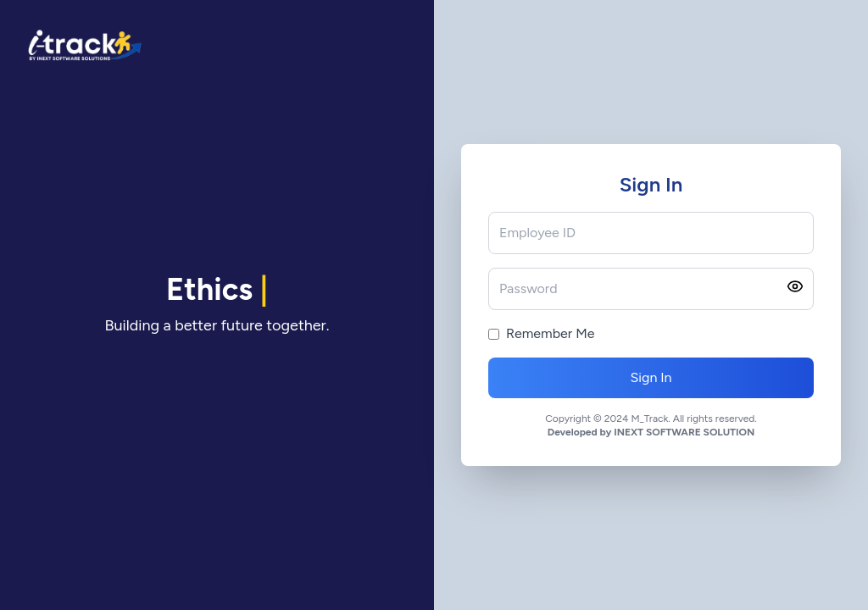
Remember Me (550, 333)
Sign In (651, 377)
